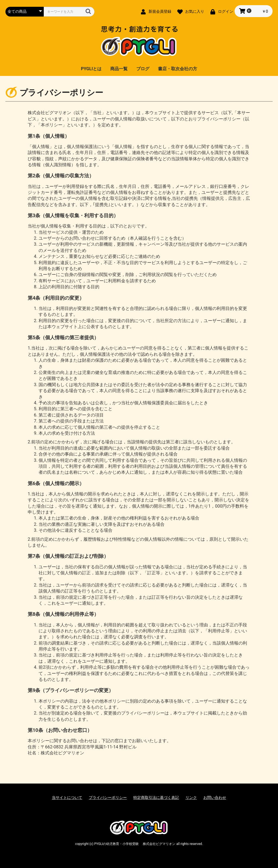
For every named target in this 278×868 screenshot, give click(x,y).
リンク (191, 797)
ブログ (143, 69)
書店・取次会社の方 (178, 69)
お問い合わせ (215, 797)
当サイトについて (67, 797)
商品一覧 (119, 69)
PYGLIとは (91, 69)
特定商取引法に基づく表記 (156, 797)
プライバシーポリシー (108, 797)
